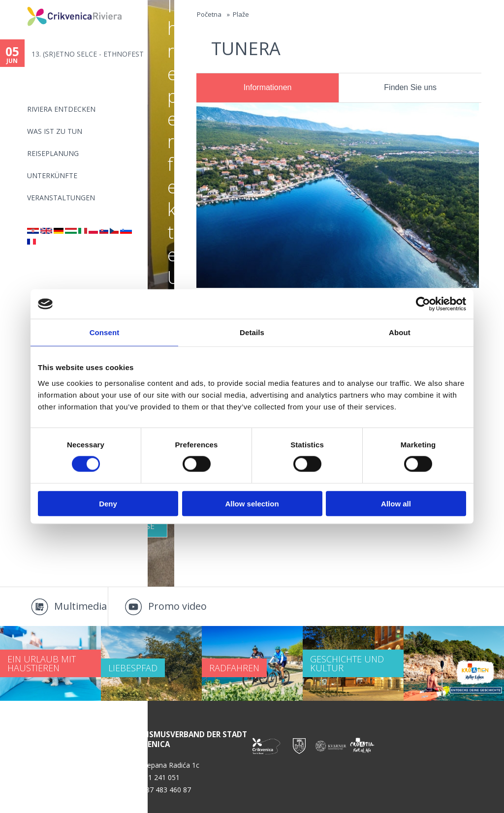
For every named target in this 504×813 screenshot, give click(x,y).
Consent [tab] (105, 332)
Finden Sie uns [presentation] (410, 87)
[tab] (268, 88)
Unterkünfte (52, 175)
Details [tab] (252, 332)
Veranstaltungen (61, 198)
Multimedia (80, 606)
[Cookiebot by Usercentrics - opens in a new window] (423, 304)
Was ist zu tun (55, 131)
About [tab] (400, 332)
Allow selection (252, 503)
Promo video (177, 606)
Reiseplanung (53, 153)
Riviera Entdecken (61, 109)
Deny (108, 503)
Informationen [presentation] (268, 87)
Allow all (396, 503)
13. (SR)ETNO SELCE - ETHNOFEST (88, 54)
